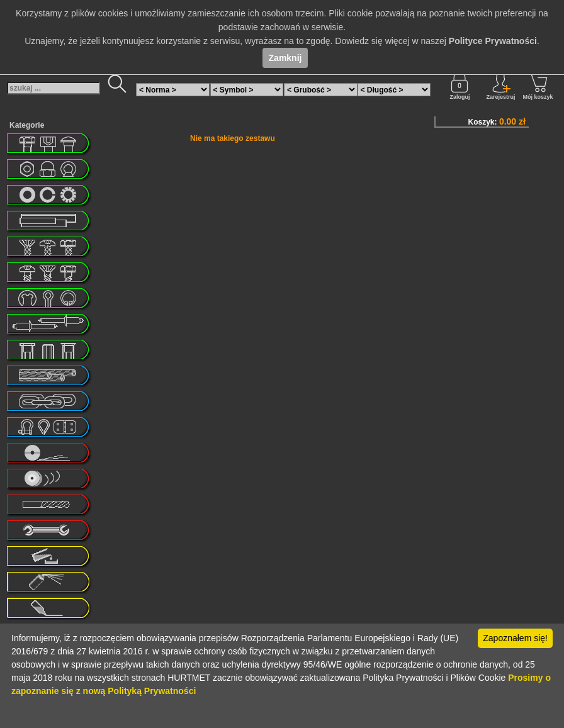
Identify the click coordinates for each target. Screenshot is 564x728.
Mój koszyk (538, 86)
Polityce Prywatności (493, 41)
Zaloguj (460, 86)
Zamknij (285, 58)
